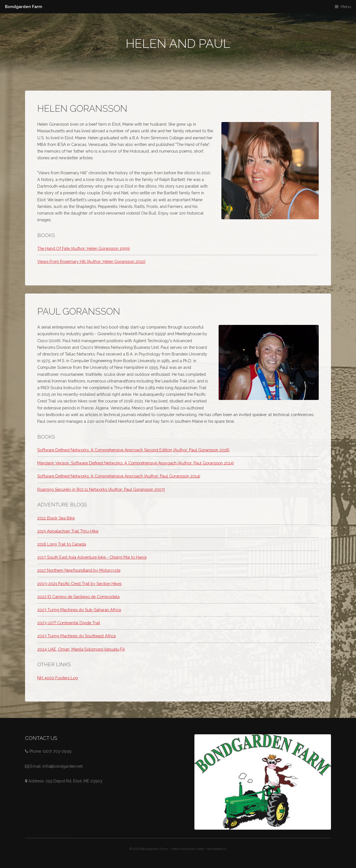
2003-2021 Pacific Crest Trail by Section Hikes (79, 584)
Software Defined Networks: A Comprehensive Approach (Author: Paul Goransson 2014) (119, 476)
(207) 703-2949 (57, 751)
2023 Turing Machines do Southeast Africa (76, 636)
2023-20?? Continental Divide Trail (69, 623)
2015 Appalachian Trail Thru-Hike (68, 531)
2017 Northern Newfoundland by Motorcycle (79, 570)
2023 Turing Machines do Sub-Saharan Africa (79, 610)
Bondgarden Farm (24, 7)
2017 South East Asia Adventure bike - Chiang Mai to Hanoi (92, 557)
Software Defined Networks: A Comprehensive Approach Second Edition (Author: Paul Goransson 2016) (133, 450)
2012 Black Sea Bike (56, 518)
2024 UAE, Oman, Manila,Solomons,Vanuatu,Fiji (81, 649)
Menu (346, 7)
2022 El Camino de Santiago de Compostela (78, 597)
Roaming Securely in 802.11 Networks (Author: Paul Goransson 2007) (101, 489)
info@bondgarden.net (63, 766)
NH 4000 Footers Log (58, 678)
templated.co (217, 849)
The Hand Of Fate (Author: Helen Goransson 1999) (84, 248)
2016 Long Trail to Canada (62, 544)
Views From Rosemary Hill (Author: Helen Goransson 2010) (91, 261)
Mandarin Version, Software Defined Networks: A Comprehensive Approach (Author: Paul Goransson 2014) (136, 463)
